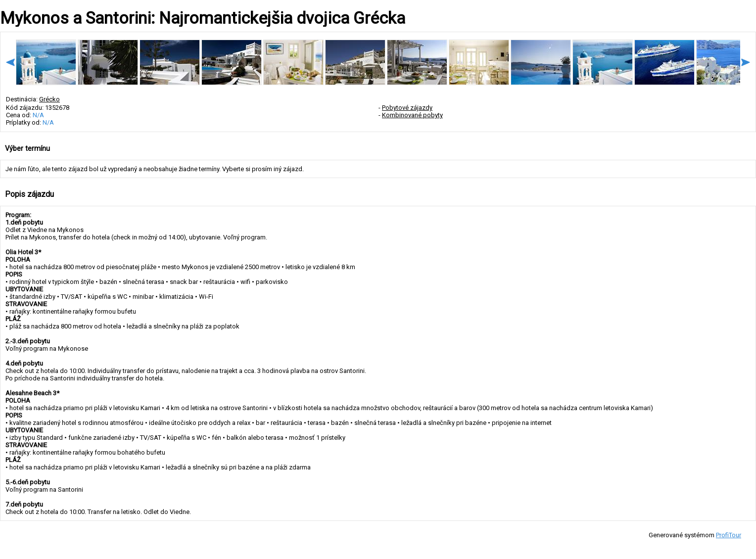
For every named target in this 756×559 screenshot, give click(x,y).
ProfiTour (729, 535)
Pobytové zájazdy (407, 108)
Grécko (49, 99)
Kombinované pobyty (412, 115)
